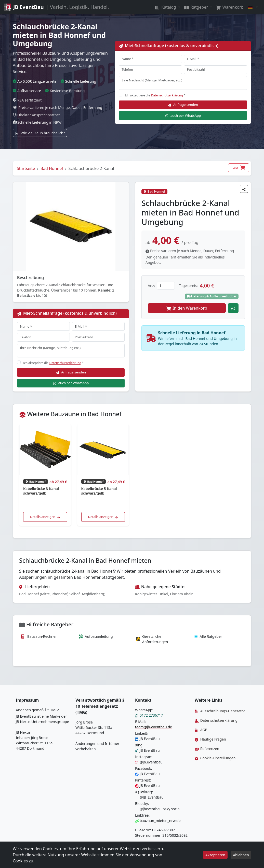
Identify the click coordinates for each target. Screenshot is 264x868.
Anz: (151, 286)
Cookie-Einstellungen (215, 758)
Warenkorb (230, 7)
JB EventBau (147, 739)
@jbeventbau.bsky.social (158, 809)
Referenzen (207, 749)
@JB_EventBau (149, 797)
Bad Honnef (52, 168)
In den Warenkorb (187, 308)
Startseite (26, 168)
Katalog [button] (166, 7)
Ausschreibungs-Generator (220, 711)
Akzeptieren (215, 855)
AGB (201, 730)
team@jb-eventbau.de (154, 727)
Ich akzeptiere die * (155, 95)
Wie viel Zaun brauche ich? (40, 133)
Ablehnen (241, 855)
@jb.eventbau (149, 762)
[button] (253, 7)
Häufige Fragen (210, 739)
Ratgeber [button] (197, 7)
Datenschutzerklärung (167, 95)
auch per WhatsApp (183, 115)
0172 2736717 (149, 715)
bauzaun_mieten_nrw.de (158, 821)
